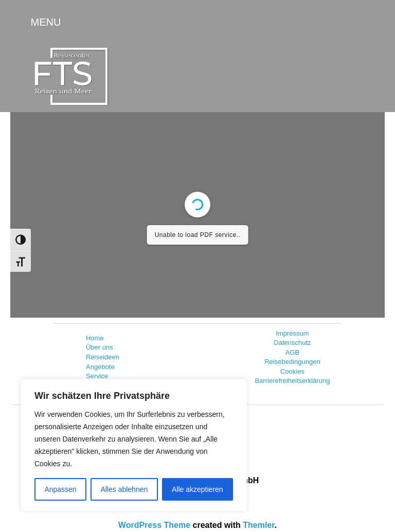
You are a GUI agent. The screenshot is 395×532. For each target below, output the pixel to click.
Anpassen (60, 489)
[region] (134, 445)
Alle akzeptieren (197, 489)
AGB (292, 352)
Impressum (292, 333)
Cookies (292, 371)
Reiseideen (103, 357)
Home (95, 338)
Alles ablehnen (124, 489)
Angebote (100, 367)
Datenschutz (292, 343)
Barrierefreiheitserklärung (293, 381)
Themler (258, 525)
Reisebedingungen (292, 362)
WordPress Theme (154, 525)
